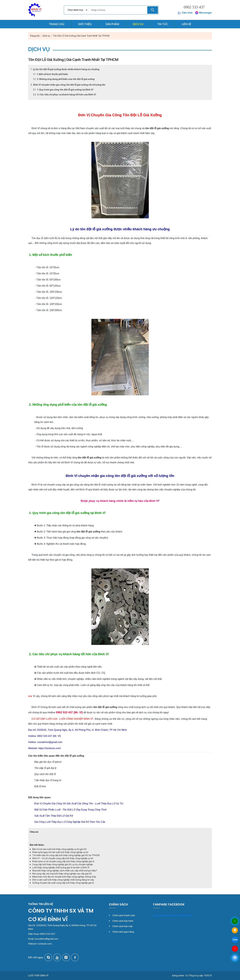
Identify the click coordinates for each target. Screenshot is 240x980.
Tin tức (163, 24)
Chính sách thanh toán (124, 915)
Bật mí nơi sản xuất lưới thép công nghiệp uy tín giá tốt (59, 849)
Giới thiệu (85, 24)
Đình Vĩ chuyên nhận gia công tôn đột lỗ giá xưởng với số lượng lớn (69, 85)
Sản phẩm (112, 24)
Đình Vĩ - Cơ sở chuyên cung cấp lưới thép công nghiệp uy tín (63, 858)
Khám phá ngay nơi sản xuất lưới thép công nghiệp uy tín (60, 852)
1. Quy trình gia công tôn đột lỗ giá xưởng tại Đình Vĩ (65, 90)
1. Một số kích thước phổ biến (52, 74)
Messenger (203, 13)
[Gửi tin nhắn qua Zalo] (235, 939)
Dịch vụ (138, 24)
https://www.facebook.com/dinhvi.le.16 (173, 915)
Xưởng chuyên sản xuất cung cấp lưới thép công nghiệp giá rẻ (63, 883)
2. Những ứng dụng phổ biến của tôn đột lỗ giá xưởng (66, 79)
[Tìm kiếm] (153, 10)
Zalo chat (185, 13)
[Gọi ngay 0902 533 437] (235, 921)
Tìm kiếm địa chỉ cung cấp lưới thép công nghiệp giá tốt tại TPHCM (66, 855)
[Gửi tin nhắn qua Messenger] (235, 949)
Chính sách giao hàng (123, 932)
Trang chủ (57, 24)
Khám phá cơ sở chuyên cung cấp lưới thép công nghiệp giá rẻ (63, 861)
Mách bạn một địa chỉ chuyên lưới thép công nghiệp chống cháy (64, 877)
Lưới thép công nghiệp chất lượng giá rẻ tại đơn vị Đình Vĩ (61, 868)
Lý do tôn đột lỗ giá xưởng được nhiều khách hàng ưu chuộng (66, 69)
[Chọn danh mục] (77, 10)
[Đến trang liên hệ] (235, 930)
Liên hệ (186, 24)
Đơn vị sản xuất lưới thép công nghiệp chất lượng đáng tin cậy (63, 880)
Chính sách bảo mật (123, 926)
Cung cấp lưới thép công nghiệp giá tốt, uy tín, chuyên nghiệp (63, 864)
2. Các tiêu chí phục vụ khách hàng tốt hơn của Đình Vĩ (66, 95)
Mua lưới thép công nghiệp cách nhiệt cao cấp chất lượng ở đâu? (65, 871)
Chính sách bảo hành (123, 921)
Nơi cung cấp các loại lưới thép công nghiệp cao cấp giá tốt (62, 874)
